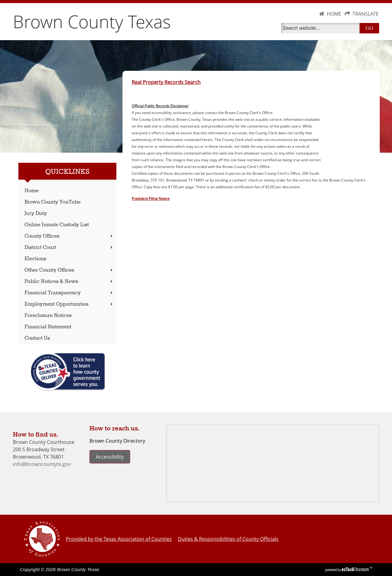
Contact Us (37, 338)
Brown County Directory (117, 441)
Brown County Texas (92, 21)
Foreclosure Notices (48, 316)
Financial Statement (48, 327)
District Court (69, 248)
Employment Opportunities (69, 304)
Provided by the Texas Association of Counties (119, 539)
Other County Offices (69, 270)
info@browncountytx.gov (42, 464)
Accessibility (110, 457)
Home (32, 191)
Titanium (356, 569)
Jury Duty (36, 214)
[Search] (322, 28)
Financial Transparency (69, 293)
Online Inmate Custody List (57, 225)
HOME (334, 14)
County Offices (69, 236)
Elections (35, 259)
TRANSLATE (366, 14)
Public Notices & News (69, 282)
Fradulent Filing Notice (151, 198)
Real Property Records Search (166, 82)
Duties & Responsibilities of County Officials (228, 539)
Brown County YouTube (53, 202)
